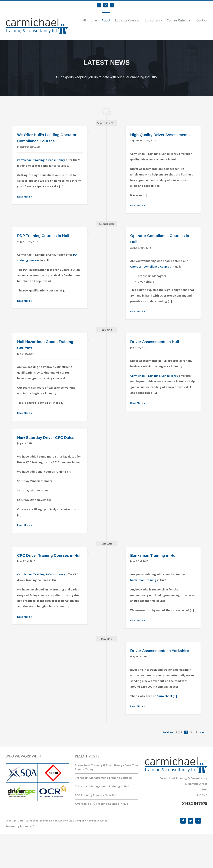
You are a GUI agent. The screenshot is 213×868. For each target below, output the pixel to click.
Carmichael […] (167, 696)
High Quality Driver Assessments (160, 135)
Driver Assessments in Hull (155, 342)
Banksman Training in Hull (154, 555)
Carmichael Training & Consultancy (41, 160)
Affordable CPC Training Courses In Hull (101, 804)
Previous (168, 732)
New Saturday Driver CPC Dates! (46, 438)
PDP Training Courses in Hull (43, 236)
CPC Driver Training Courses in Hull (49, 555)
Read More (24, 197)
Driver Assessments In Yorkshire (160, 651)
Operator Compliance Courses (151, 267)
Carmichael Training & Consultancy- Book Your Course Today (106, 767)
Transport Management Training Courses (103, 778)
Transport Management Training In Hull (102, 786)
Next (203, 732)
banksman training (143, 580)
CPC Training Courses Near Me (95, 795)
